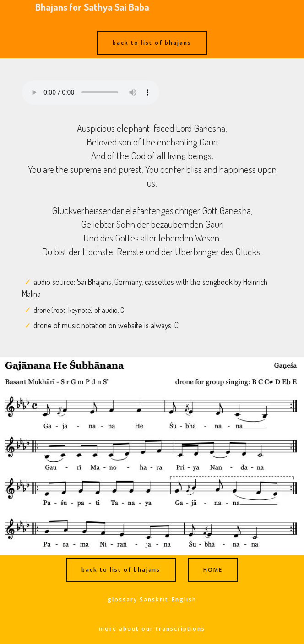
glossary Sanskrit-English (152, 599)
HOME (213, 570)
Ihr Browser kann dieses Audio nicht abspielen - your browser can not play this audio (91, 92)
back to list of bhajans (152, 43)
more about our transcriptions (152, 629)
